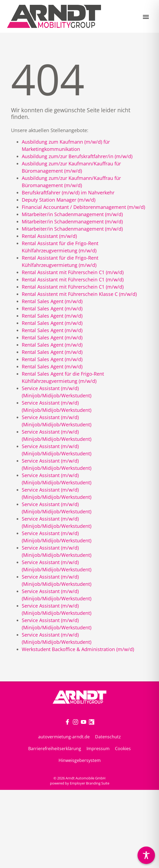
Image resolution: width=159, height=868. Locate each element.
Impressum (98, 749)
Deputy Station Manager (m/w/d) (59, 200)
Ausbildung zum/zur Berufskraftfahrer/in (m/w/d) (77, 156)
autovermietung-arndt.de (64, 737)
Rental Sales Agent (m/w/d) (52, 301)
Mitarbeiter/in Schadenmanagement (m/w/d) (72, 214)
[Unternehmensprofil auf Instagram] (75, 722)
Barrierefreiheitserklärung (55, 749)
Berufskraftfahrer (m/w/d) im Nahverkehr (68, 193)
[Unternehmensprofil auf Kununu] (92, 722)
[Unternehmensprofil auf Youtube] (84, 722)
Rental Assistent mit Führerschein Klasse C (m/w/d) (79, 294)
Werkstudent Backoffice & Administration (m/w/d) (78, 649)
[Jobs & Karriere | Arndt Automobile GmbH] (54, 16)
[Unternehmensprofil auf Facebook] (67, 722)
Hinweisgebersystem (80, 760)
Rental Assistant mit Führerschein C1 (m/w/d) (73, 272)
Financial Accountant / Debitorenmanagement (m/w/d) (83, 207)
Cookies (123, 749)
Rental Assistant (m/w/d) (49, 236)
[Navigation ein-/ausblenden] (146, 16)
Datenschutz (108, 737)
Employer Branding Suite (90, 783)
